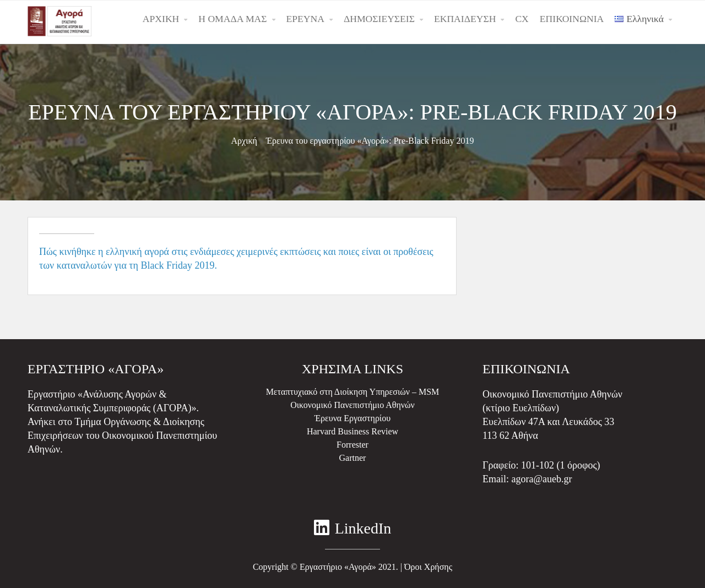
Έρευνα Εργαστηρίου (352, 418)
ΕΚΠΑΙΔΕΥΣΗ (465, 19)
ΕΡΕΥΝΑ (305, 19)
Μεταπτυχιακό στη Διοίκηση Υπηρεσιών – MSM (353, 392)
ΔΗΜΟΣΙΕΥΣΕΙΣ (379, 19)
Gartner (353, 458)
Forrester (352, 445)
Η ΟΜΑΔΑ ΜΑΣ (232, 19)
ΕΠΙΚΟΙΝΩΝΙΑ (572, 19)
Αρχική (244, 141)
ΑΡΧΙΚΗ (161, 19)
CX (522, 19)
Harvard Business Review (352, 431)
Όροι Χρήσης (428, 567)
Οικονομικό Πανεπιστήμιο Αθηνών (352, 405)
